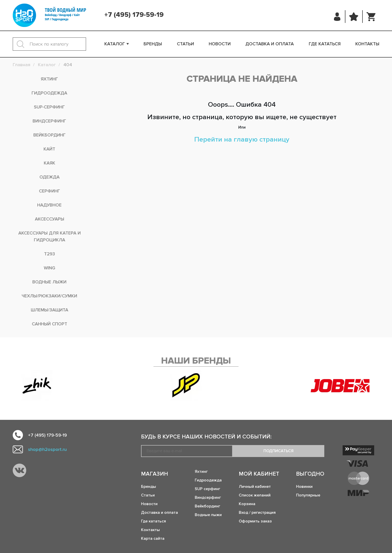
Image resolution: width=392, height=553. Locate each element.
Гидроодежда (49, 93)
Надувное (49, 205)
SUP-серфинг (49, 107)
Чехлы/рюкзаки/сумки (49, 296)
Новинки (304, 487)
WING (50, 268)
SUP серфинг (207, 489)
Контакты (367, 44)
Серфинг (50, 191)
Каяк (50, 163)
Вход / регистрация (257, 513)
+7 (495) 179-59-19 (134, 15)
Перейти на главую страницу (242, 139)
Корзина (247, 504)
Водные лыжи (49, 282)
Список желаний (255, 495)
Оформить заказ (255, 521)
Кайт (49, 149)
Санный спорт (50, 324)
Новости (220, 44)
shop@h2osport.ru (47, 449)
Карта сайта (153, 538)
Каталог (115, 44)
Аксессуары (50, 219)
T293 (50, 254)
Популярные (308, 495)
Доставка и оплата (270, 44)
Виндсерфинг (49, 121)
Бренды (153, 44)
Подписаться (278, 451)
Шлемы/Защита (50, 310)
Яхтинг (49, 79)
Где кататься (325, 44)
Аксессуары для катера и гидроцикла (50, 236)
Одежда (50, 177)
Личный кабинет (255, 487)
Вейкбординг (50, 135)
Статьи (185, 44)
